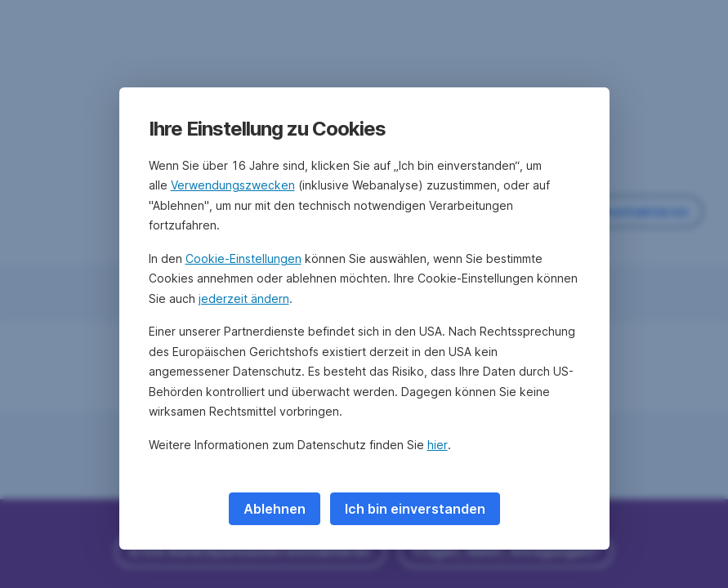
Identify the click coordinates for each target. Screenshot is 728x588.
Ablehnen (275, 509)
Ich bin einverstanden (415, 509)
